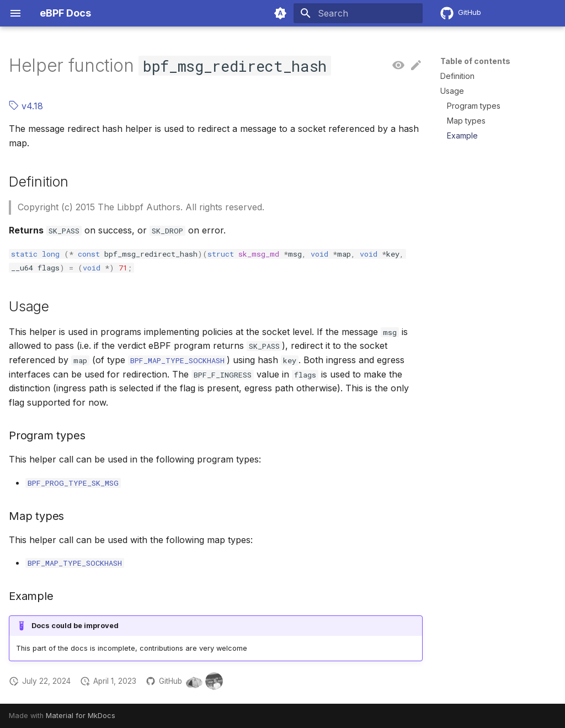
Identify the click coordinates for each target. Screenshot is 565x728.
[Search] (358, 13)
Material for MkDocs (81, 716)
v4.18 (26, 106)
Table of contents (475, 61)
